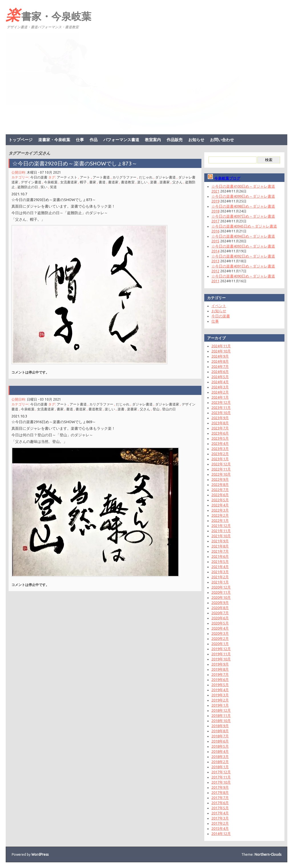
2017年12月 (221, 772)
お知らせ (196, 140)
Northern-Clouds (268, 854)
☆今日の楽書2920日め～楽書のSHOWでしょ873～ (77, 163)
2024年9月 (220, 356)
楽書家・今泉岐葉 (49, 15)
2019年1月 (220, 705)
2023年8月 (220, 423)
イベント (219, 306)
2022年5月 (220, 500)
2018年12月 (221, 710)
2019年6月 (220, 680)
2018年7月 (220, 736)
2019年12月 (221, 649)
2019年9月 (220, 664)
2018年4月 (220, 751)
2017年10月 (221, 782)
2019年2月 (220, 700)
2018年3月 (220, 757)
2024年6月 (220, 372)
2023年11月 (221, 407)
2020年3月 (220, 633)
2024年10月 (221, 351)
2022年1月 (220, 520)
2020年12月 (221, 587)
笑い (44, 187)
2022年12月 (221, 464)
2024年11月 (221, 346)
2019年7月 (220, 674)
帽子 (83, 182)
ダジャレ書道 (165, 177)
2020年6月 (220, 618)
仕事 (80, 140)
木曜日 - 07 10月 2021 (44, 172)
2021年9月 (220, 541)
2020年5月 (220, 623)
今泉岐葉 (51, 182)
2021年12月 (221, 526)
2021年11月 (221, 531)
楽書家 (165, 182)
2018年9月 (220, 726)
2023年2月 (220, 454)
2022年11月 (221, 469)
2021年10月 (221, 536)
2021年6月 (220, 556)
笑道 (53, 187)
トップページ (21, 140)
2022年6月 (220, 495)
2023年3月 (220, 449)
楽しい (142, 182)
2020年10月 (221, 597)
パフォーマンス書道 (121, 140)
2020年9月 (220, 603)
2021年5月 (220, 561)
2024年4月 (220, 382)
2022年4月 (220, 505)
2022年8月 (220, 484)
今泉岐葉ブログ (227, 178)
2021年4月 (220, 567)
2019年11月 (221, 654)
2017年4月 (220, 813)
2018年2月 (220, 762)
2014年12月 (221, 833)
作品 (94, 140)
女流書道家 (69, 182)
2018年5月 (220, 746)
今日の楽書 (39, 177)
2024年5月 (220, 377)
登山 (156, 409)
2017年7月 (220, 798)
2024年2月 (220, 392)
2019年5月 (220, 685)
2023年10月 (221, 413)
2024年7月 (220, 366)
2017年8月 (220, 792)
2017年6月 (220, 803)
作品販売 (175, 140)
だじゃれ (146, 177)
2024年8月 (220, 361)
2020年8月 (220, 608)
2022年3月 (220, 510)
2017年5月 (220, 808)
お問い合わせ (222, 140)
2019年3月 (220, 695)
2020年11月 (221, 592)
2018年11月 (221, 715)
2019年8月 (220, 669)
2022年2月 (220, 515)
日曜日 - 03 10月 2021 (44, 399)
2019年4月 (220, 690)
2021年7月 (220, 551)
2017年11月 (221, 777)
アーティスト (67, 177)
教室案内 (153, 140)
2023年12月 (221, 402)
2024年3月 (220, 387)
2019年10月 (221, 659)
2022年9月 (220, 479)
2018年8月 (220, 731)
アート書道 (101, 177)
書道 (102, 182)
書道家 (113, 182)
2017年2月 (220, 823)
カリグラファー (124, 177)
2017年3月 (220, 818)
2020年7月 (220, 613)
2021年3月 (220, 572)
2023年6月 (220, 433)
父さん (177, 182)
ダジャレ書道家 (167, 404)
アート (85, 177)
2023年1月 (220, 459)
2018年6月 (220, 741)
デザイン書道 (31, 182)
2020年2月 (220, 638)
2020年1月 (220, 644)
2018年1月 (220, 767)
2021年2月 (220, 577)
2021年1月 (220, 582)
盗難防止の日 (28, 187)
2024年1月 (220, 397)
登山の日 (169, 409)
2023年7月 (220, 428)
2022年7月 (220, 490)
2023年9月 (220, 418)
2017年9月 (220, 787)
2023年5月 (220, 438)
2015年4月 (220, 828)
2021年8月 (220, 546)
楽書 (153, 182)
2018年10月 (221, 721)
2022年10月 (221, 474)
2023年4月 (220, 443)
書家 (93, 182)
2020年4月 (220, 628)
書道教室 (128, 182)
